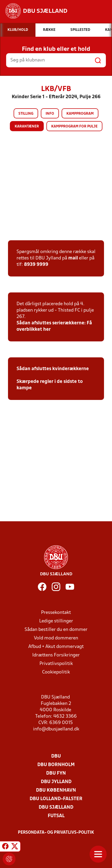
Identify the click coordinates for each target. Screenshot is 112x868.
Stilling (26, 114)
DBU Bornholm (56, 765)
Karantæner (27, 127)
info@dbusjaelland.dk (56, 729)
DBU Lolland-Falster (56, 799)
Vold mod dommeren (56, 638)
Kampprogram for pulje (74, 127)
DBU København (56, 790)
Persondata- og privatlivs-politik (56, 833)
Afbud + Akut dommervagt (56, 647)
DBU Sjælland (56, 807)
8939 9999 (36, 265)
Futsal (56, 816)
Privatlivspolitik (56, 664)
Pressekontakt (56, 613)
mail (73, 258)
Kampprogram (80, 114)
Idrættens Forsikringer (56, 655)
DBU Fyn (56, 773)
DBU (56, 756)
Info (50, 114)
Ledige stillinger (56, 621)
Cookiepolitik (56, 672)
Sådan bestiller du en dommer (56, 630)
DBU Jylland (56, 782)
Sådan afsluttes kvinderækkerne (53, 369)
